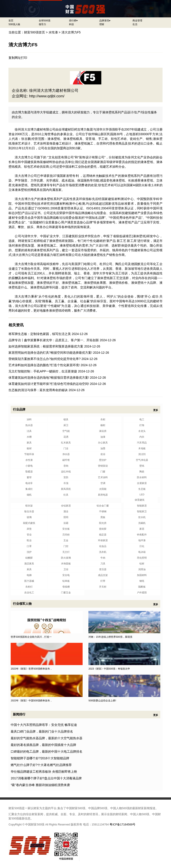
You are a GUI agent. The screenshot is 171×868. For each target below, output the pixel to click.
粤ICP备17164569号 (122, 825)
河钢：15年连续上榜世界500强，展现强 (110, 637)
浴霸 (66, 523)
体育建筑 (140, 500)
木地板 (142, 448)
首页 (11, 20)
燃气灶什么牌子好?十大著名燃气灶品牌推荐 (41, 765)
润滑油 (142, 569)
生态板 (142, 489)
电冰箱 (142, 552)
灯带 (103, 581)
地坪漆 (142, 540)
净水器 (66, 454)
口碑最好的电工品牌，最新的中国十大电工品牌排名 (47, 752)
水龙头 (142, 431)
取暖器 (29, 472)
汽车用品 (142, 443)
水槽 (29, 437)
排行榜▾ (73, 20)
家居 (142, 529)
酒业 (66, 511)
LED (142, 494)
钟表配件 (142, 535)
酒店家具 (29, 564)
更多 (156, 410)
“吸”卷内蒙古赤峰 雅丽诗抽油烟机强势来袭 (40, 785)
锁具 (66, 419)
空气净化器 (142, 460)
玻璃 (29, 517)
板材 (29, 448)
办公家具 (103, 443)
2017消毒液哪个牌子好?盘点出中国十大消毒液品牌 (46, 778)
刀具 (103, 564)
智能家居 (142, 506)
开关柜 (103, 587)
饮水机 (142, 517)
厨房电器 (103, 495)
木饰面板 (66, 564)
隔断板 (142, 587)
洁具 (29, 431)
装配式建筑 (29, 523)
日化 (142, 546)
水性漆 (53, 32)
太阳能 (103, 489)
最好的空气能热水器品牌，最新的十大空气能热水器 (47, 738)
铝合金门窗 (103, 506)
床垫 (29, 529)
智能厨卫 (142, 511)
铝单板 (66, 581)
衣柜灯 (29, 587)
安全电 (66, 575)
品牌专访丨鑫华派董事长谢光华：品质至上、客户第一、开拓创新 (54, 340)
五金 (66, 540)
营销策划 (103, 466)
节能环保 (29, 454)
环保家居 (103, 540)
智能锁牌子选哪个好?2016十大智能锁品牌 (40, 758)
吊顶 (66, 483)
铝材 (142, 564)
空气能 (66, 431)
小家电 (29, 466)
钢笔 (142, 581)
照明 (66, 517)
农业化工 (29, 592)
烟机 (29, 495)
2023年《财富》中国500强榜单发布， (32, 701)
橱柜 (103, 425)
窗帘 (29, 477)
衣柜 (103, 419)
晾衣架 (29, 506)
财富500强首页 (34, 32)
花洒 (66, 437)
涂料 (29, 419)
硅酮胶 (29, 558)
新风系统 (66, 489)
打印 (24, 58)
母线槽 (66, 587)
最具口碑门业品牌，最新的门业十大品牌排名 (42, 731)
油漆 (103, 437)
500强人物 (14, 24)
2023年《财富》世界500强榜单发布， (32, 669)
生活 (135, 24)
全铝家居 (66, 506)
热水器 (29, 425)
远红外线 (66, 472)
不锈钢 (103, 511)
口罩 (29, 546)
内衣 (142, 437)
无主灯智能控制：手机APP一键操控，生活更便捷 (43, 371)
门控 (66, 546)
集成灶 (29, 489)
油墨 (103, 448)
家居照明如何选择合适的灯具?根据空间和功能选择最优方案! (50, 353)
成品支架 (103, 575)
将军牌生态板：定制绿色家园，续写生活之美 (40, 334)
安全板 (66, 529)
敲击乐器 (29, 511)
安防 (66, 477)
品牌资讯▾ (105, 20)
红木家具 (66, 443)
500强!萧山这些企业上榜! (102, 701)
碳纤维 (66, 460)
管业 (29, 535)
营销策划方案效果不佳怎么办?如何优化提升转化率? (45, 359)
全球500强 (45, 20)
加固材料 (142, 575)
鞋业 (29, 540)
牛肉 (103, 558)
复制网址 (15, 58)
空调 (103, 483)
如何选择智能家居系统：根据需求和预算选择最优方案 (46, 346)
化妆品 (103, 546)
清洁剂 (142, 454)
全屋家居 (142, 483)
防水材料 (142, 477)
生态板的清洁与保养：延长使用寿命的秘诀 (38, 390)
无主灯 (66, 552)
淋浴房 (103, 431)
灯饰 (142, 425)
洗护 (29, 552)
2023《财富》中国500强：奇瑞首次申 (109, 669)
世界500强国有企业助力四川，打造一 (31, 637)
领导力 (42, 24)
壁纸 (142, 466)
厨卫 (66, 425)
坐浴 (103, 454)
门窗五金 (66, 592)
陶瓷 (142, 472)
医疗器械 (29, 581)
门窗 (103, 472)
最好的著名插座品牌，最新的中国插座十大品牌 (43, 745)
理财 (102, 24)
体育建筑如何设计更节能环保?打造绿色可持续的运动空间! (49, 384)
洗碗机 (142, 523)
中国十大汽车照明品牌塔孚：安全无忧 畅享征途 (44, 725)
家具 (29, 443)
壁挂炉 (103, 460)
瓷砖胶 (103, 529)
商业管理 (137, 20)
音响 (66, 466)
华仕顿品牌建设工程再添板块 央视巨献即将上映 (44, 772)
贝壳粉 (66, 535)
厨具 (29, 569)
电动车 (29, 483)
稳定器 (103, 535)
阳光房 (103, 523)
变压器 (103, 569)
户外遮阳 (142, 592)
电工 (142, 419)
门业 (66, 448)
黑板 (103, 517)
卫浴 (66, 569)
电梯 (29, 575)
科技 (71, 24)
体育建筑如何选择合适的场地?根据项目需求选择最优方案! (49, 378)
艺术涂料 (103, 477)
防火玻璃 (66, 558)
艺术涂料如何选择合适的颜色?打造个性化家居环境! (44, 365)
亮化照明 (142, 558)
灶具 (66, 495)
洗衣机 (103, 552)
